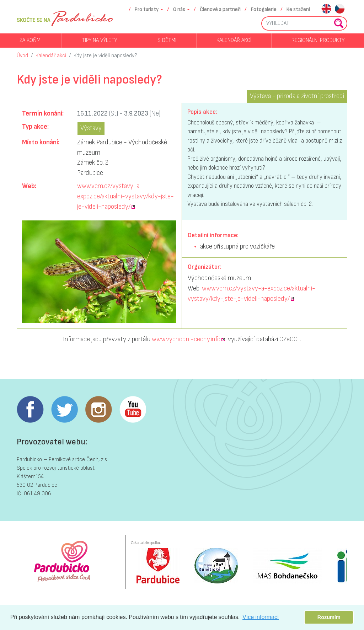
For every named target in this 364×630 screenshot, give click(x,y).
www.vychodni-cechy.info (186, 339)
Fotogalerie (264, 9)
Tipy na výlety (99, 40)
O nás (179, 9)
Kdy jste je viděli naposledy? (105, 56)
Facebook (30, 410)
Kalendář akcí (234, 40)
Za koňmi (31, 40)
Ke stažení (298, 9)
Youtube (133, 410)
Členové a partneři (220, 9)
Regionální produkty (318, 40)
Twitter (64, 410)
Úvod (22, 56)
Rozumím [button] (329, 617)
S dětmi (167, 40)
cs (340, 9)
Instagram (98, 410)
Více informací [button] (261, 617)
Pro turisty (147, 9)
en (326, 9)
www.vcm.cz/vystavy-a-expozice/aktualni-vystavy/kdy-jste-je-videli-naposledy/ (125, 196)
